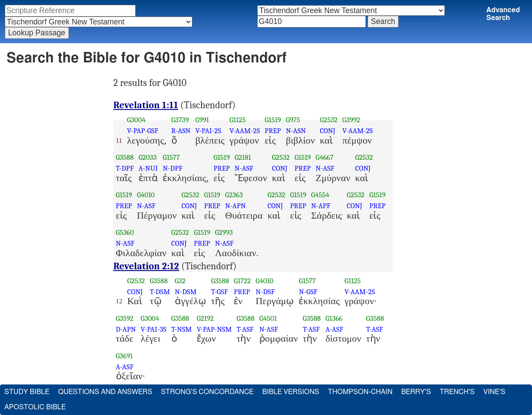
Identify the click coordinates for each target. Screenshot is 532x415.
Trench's (457, 392)
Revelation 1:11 (146, 105)
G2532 (329, 120)
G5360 (125, 232)
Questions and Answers (105, 392)
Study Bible (27, 392)
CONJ (327, 131)
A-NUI (148, 168)
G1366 (334, 318)
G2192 (205, 318)
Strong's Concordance (207, 392)
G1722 (242, 281)
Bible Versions (291, 392)
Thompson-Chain (360, 392)
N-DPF (172, 168)
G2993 (224, 232)
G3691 (124, 356)
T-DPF (125, 168)
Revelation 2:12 (146, 266)
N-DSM (186, 292)
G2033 (148, 157)
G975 (293, 120)
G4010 (146, 195)
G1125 (237, 120)
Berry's (416, 392)
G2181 (243, 157)
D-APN (126, 329)
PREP (273, 131)
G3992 (351, 120)
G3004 (136, 120)
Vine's (494, 392)
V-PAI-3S (154, 329)
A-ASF (335, 329)
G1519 (273, 120)
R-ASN (181, 131)
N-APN (235, 206)
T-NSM (182, 329)
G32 (180, 281)
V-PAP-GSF (143, 131)
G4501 (268, 318)
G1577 (171, 157)
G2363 (234, 195)
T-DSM (160, 292)
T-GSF (220, 292)
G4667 (325, 157)
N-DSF (265, 292)
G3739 (180, 120)
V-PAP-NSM (214, 329)
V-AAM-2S (245, 131)
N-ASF (244, 168)
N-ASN (296, 131)
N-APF (321, 206)
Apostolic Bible (35, 407)
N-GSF (308, 292)
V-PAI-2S (208, 131)
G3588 (125, 157)
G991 (202, 120)
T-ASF (245, 329)
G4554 (321, 195)
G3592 (125, 318)
